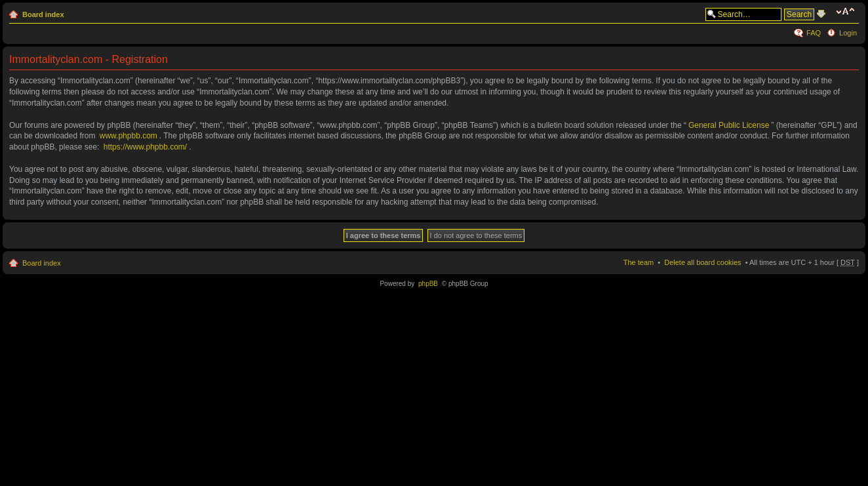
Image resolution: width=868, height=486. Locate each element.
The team (639, 262)
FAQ (814, 33)
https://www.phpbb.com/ (145, 147)
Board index (43, 14)
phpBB (428, 284)
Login (848, 33)
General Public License (729, 125)
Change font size (847, 12)
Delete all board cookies (702, 262)
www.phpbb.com (128, 136)
